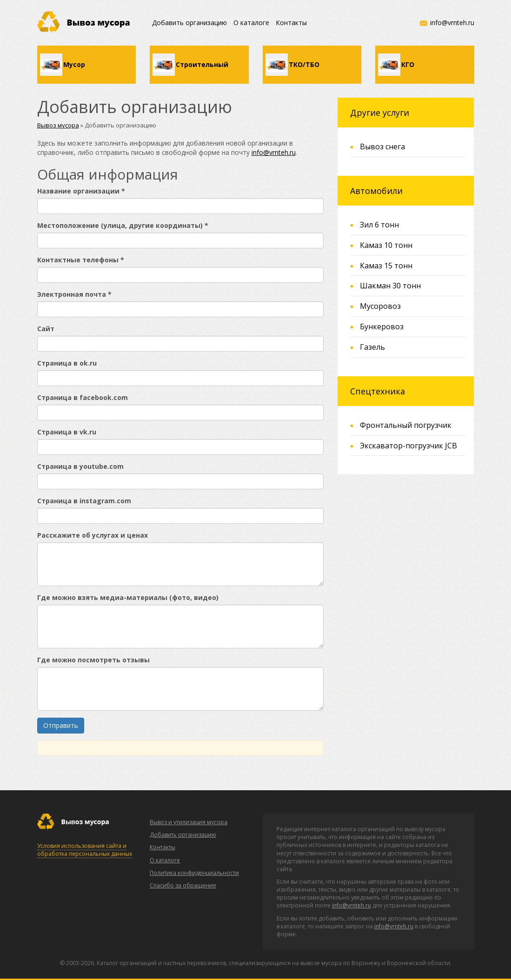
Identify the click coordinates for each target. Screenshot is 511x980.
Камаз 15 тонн (386, 266)
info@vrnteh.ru (452, 23)
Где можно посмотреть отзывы (93, 660)
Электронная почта (74, 294)
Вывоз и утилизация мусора (189, 822)
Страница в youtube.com (80, 466)
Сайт (46, 329)
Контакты (291, 23)
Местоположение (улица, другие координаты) (123, 225)
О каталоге (251, 23)
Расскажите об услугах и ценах (93, 535)
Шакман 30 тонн (390, 286)
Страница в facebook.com (83, 397)
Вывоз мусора (58, 125)
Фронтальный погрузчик (406, 425)
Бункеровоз (382, 327)
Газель (372, 347)
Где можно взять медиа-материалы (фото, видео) (128, 597)
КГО (408, 64)
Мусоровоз (380, 306)
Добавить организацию (189, 23)
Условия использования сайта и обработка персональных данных (85, 850)
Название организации (81, 191)
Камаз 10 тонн (386, 245)
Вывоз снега (382, 147)
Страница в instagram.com (84, 501)
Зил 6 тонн (379, 225)
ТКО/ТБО (304, 64)
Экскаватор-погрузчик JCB (408, 446)
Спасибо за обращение (183, 885)
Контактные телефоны (81, 260)
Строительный (202, 64)
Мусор (74, 64)
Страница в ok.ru (67, 363)
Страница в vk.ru (67, 432)
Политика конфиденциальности (194, 873)
